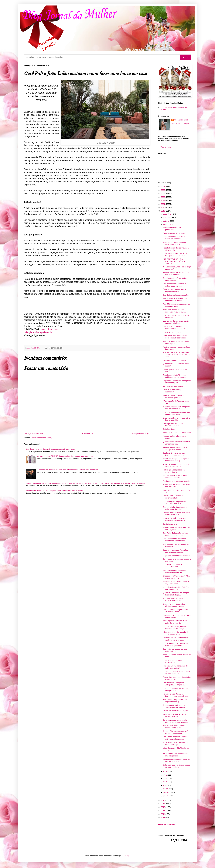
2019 (163, 211)
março (166, 789)
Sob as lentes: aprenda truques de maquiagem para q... (176, 460)
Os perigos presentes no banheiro (176, 556)
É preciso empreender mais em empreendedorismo (175, 290)
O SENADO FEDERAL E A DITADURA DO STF (173, 566)
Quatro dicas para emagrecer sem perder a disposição (176, 413)
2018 (163, 800)
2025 (163, 190)
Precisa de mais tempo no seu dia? (177, 481)
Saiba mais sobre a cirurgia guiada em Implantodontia (176, 766)
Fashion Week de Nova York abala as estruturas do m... (176, 514)
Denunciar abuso (167, 825)
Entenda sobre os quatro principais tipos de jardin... (176, 529)
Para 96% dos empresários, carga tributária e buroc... (176, 305)
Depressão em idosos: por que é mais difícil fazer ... (176, 650)
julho (165, 775)
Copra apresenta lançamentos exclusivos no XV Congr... (175, 628)
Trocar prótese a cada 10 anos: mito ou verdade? (175, 425)
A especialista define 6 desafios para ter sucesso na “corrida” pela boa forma (68, 470)
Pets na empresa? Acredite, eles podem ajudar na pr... (175, 285)
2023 (163, 197)
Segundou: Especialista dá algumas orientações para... (177, 382)
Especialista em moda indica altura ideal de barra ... (176, 486)
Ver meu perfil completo (181, 123)
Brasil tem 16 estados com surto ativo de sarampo (175, 743)
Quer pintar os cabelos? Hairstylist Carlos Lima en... (176, 443)
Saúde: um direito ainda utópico (175, 711)
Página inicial (88, 433)
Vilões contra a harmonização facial (177, 433)
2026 (163, 187)
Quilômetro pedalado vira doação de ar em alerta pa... (176, 594)
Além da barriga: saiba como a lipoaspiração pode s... (175, 448)
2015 (163, 811)
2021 (163, 204)
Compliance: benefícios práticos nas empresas (175, 279)
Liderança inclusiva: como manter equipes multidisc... (176, 322)
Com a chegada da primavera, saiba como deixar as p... (175, 503)
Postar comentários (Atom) (41, 438)
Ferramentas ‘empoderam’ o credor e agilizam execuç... (177, 701)
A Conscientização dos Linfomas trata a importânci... (176, 755)
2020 (163, 207)
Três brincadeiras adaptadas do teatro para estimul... (175, 667)
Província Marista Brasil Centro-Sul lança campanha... (176, 583)
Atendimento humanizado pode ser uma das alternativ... (176, 760)
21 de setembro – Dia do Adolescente (172, 661)
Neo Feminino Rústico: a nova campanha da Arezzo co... (175, 477)
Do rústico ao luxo (170, 524)
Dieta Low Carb (169, 429)
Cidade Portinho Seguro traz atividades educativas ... (174, 605)
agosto (166, 771)
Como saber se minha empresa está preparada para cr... (175, 738)
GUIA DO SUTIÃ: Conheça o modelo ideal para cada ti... (174, 519)
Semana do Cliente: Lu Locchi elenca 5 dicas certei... (174, 727)
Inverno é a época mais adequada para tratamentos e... (176, 408)
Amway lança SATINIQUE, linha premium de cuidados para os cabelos (65, 456)
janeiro (166, 796)
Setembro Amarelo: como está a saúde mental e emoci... (175, 639)
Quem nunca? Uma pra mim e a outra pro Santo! (175, 689)
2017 (163, 804)
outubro (166, 221)
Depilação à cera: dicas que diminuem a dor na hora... (174, 454)
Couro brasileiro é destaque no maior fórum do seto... (175, 508)
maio (165, 782)
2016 (163, 807)
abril (165, 785)
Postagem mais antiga (140, 433)
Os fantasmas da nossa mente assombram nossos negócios (175, 721)
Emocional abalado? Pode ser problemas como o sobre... (174, 376)
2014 (163, 814)
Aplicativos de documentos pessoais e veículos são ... (174, 311)
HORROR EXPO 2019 (172, 332)
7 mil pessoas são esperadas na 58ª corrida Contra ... (175, 611)
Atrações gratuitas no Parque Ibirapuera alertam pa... (174, 571)
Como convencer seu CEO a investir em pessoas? (174, 238)
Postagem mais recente (34, 433)
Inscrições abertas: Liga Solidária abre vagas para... (176, 588)
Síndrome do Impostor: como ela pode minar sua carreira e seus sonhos (55, 490)
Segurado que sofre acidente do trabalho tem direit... (175, 715)
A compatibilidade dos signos (174, 360)
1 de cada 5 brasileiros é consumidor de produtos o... (175, 328)
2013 (163, 818)
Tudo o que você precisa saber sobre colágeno (175, 471)
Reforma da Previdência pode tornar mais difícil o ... (174, 243)
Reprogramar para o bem (173, 386)
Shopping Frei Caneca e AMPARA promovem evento (176, 577)
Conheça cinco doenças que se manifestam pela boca (175, 644)
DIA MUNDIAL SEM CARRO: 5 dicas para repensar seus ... (175, 255)
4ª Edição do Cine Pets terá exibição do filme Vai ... (174, 599)
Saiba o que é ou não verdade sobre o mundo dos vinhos (175, 337)
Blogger (127, 856)
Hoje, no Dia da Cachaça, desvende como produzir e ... (175, 695)
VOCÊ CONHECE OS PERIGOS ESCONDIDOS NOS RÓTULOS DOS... (176, 355)
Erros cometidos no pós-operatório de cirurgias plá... (176, 419)
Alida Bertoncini (181, 120)
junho (166, 778)
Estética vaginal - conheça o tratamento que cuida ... (174, 396)
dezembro (167, 214)
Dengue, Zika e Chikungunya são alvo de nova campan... (176, 732)
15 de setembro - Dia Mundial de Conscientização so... (176, 633)
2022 (163, 200)
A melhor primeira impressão (174, 233)
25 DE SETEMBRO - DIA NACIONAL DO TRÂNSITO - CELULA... (175, 261)
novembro (167, 218)
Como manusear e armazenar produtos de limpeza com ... (175, 540)
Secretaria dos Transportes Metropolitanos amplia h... (174, 684)
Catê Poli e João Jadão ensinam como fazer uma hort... (175, 534)
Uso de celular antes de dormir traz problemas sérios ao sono (50, 449)
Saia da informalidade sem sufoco (176, 295)
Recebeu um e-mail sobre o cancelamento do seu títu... (174, 706)
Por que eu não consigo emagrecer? (172, 391)
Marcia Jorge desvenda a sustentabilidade (173, 497)
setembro (167, 224)
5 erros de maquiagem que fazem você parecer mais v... (176, 465)
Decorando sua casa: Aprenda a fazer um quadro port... (175, 551)
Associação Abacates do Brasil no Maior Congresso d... (176, 622)
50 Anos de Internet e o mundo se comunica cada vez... (176, 274)
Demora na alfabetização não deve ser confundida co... (176, 673)
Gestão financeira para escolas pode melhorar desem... (175, 300)
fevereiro (167, 792)
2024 (163, 194)
